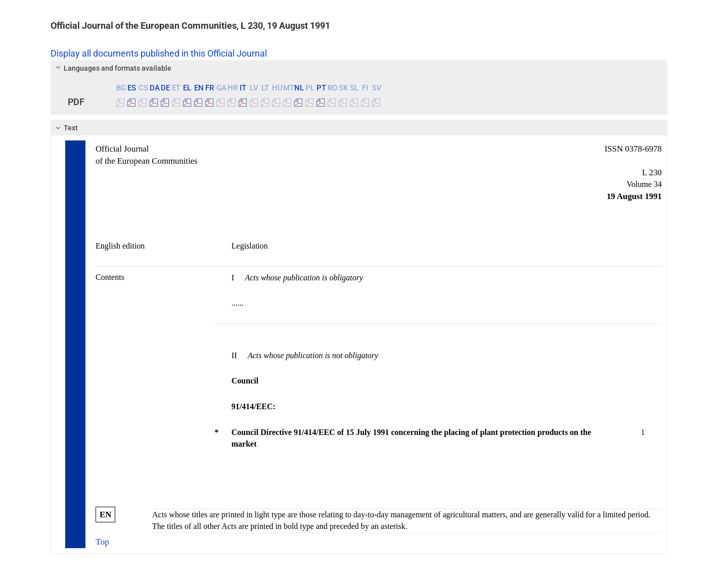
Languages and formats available (112, 68)
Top (102, 542)
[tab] (359, 68)
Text (65, 128)
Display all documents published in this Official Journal (159, 54)
